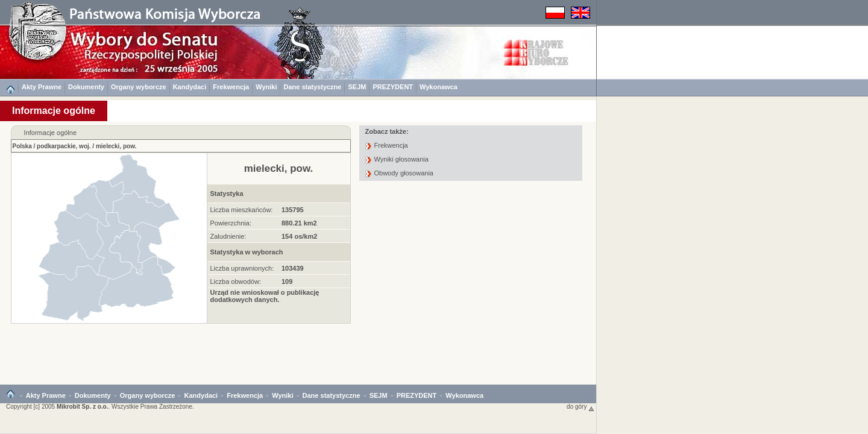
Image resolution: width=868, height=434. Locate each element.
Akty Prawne (42, 87)
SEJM (357, 87)
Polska (22, 146)
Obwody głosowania (404, 173)
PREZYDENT (393, 87)
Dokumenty (86, 87)
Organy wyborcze (139, 87)
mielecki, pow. (116, 146)
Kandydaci (190, 87)
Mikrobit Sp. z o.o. (83, 407)
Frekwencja (231, 87)
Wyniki (266, 87)
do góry (580, 407)
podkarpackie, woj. (64, 146)
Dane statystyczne (312, 87)
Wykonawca (439, 87)
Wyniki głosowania (401, 159)
